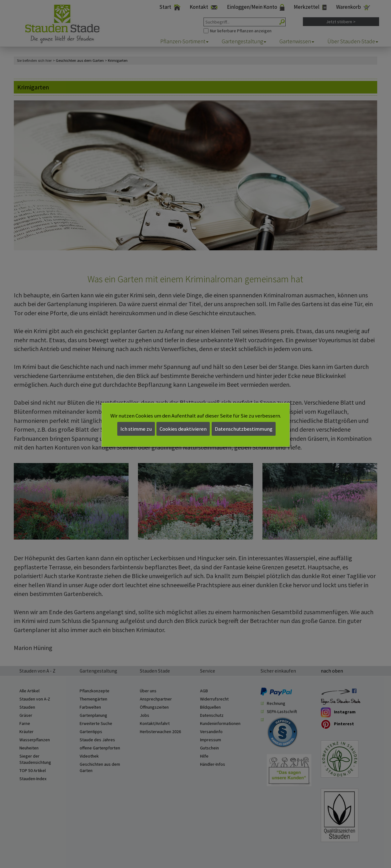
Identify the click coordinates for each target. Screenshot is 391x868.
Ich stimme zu (136, 429)
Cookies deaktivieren (183, 429)
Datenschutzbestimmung (244, 429)
